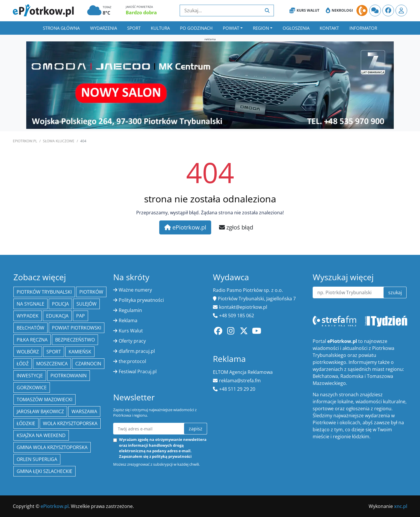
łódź (23, 364)
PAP (80, 316)
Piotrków (91, 292)
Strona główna (61, 28)
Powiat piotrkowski (77, 328)
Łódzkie (26, 423)
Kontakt (329, 28)
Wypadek (28, 316)
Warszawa (84, 411)
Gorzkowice (32, 388)
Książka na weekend (41, 435)
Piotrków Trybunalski (44, 292)
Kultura (160, 28)
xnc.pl (401, 506)
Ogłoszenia (296, 28)
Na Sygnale (30, 304)
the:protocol (132, 361)
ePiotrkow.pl (25, 141)
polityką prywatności (172, 456)
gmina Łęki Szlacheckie (44, 471)
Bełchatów (30, 328)
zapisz (196, 429)
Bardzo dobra (141, 13)
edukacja (57, 316)
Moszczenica (52, 364)
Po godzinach (196, 28)
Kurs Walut (304, 10)
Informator (363, 28)
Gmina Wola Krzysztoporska (52, 447)
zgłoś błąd (236, 227)
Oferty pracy (132, 341)
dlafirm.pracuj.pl (137, 351)
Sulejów (86, 304)
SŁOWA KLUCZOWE (59, 141)
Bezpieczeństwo (75, 340)
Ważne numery (135, 290)
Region (261, 28)
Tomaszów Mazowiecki (44, 399)
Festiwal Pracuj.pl (138, 371)
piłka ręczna (32, 340)
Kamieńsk (80, 352)
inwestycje (30, 376)
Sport (134, 28)
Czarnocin (88, 364)
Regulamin (130, 310)
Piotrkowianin (69, 376)
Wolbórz (28, 352)
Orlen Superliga (37, 459)
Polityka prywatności (141, 300)
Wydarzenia (104, 28)
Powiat (231, 28)
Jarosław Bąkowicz (40, 411)
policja (60, 304)
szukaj (395, 292)
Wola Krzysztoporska (70, 423)
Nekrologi (339, 10)
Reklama (128, 320)
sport (54, 352)
